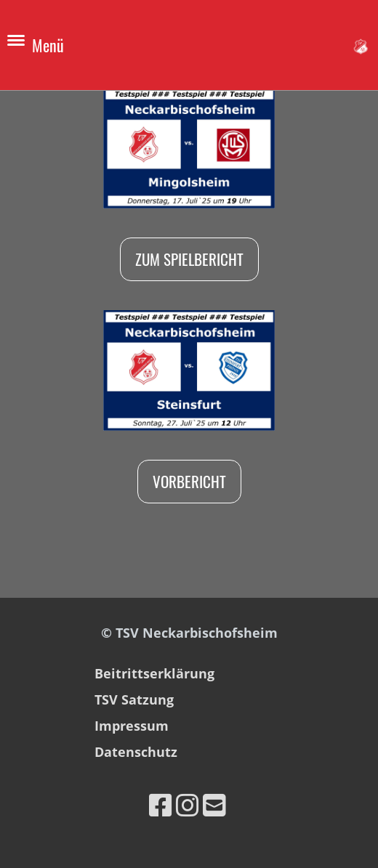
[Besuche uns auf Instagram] (188, 805)
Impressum (132, 726)
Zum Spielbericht (189, 259)
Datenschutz (136, 752)
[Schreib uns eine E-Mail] (214, 805)
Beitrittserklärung (154, 673)
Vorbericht (189, 481)
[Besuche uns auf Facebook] (161, 805)
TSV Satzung (134, 699)
